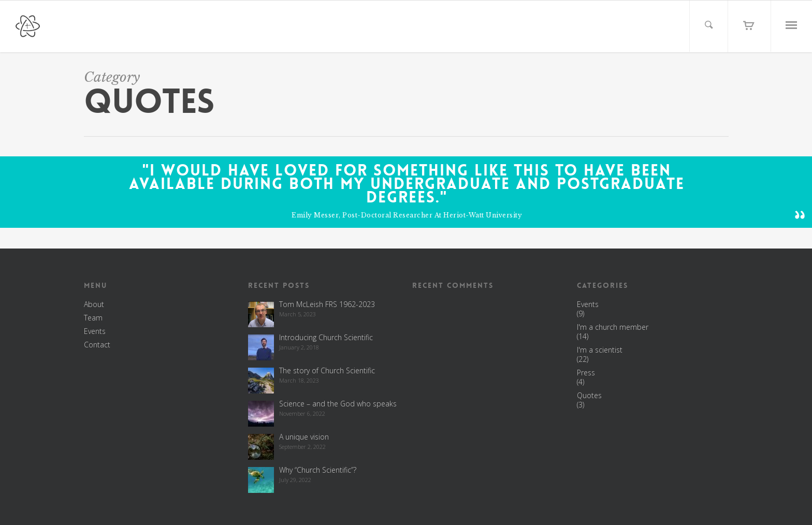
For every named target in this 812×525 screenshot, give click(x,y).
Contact (97, 345)
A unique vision (304, 437)
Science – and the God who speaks (338, 404)
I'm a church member (613, 327)
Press (586, 373)
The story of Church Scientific (327, 370)
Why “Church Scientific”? (318, 470)
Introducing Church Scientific (326, 337)
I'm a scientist (600, 350)
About (94, 304)
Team (93, 318)
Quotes (589, 396)
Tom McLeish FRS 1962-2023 (327, 304)
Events (95, 331)
